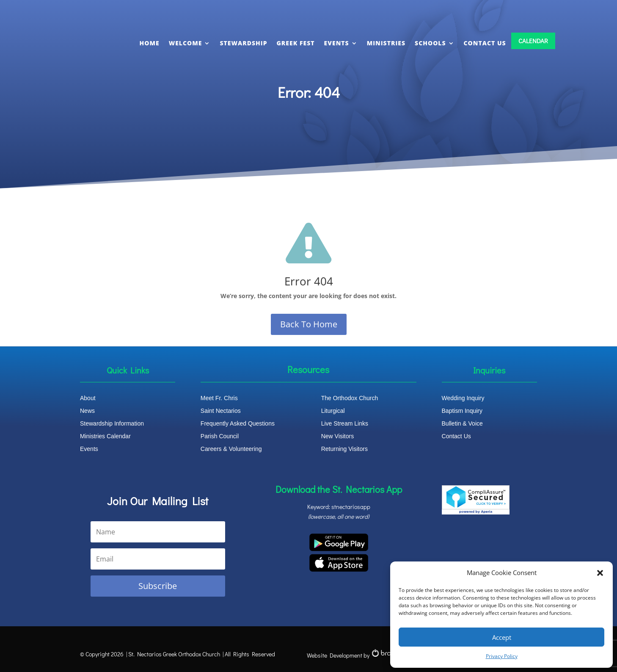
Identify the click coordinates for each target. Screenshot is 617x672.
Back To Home (309, 324)
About (88, 398)
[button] (600, 573)
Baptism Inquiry (462, 411)
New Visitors (338, 436)
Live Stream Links (345, 424)
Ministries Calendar (105, 436)
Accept (502, 637)
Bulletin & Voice (462, 424)
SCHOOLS (430, 43)
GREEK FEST (296, 43)
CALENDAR (533, 41)
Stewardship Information (112, 424)
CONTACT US (485, 43)
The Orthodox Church (350, 398)
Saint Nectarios (221, 411)
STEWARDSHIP (243, 43)
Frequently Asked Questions (238, 424)
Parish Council (220, 436)
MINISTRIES (386, 43)
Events (89, 449)
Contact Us (456, 436)
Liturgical (333, 411)
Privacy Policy (502, 656)
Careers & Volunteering (231, 449)
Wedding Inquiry (463, 398)
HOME (150, 43)
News (87, 411)
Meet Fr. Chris (219, 398)
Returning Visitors (344, 449)
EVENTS (337, 43)
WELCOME (186, 43)
